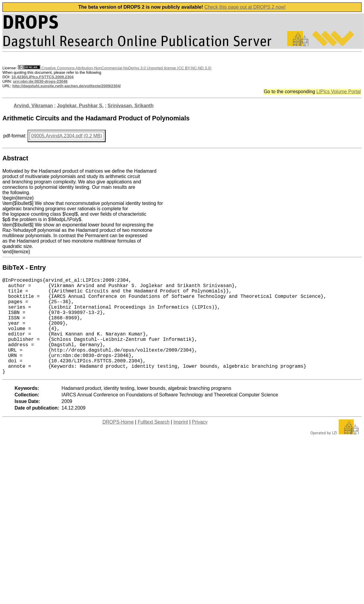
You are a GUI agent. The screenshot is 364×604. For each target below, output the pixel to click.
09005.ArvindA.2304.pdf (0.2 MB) (66, 136)
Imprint (181, 443)
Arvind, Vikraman (33, 106)
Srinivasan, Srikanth (130, 106)
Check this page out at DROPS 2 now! (245, 7)
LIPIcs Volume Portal (338, 92)
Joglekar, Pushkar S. (80, 106)
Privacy (200, 443)
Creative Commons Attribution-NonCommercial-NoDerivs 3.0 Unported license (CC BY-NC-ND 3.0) (115, 68)
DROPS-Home (118, 443)
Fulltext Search (154, 443)
